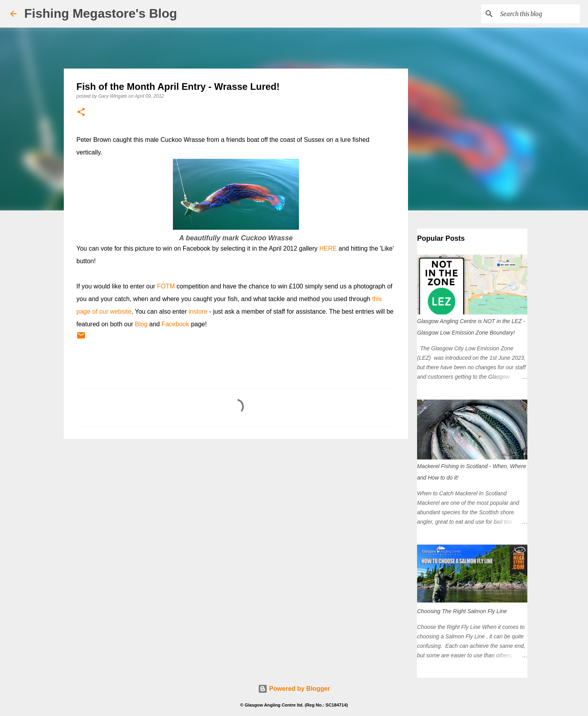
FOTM (166, 286)
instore (198, 312)
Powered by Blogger (294, 689)
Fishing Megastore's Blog (101, 13)
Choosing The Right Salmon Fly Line (462, 611)
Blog (141, 324)
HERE (328, 248)
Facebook (175, 324)
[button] (81, 113)
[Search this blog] (538, 14)
